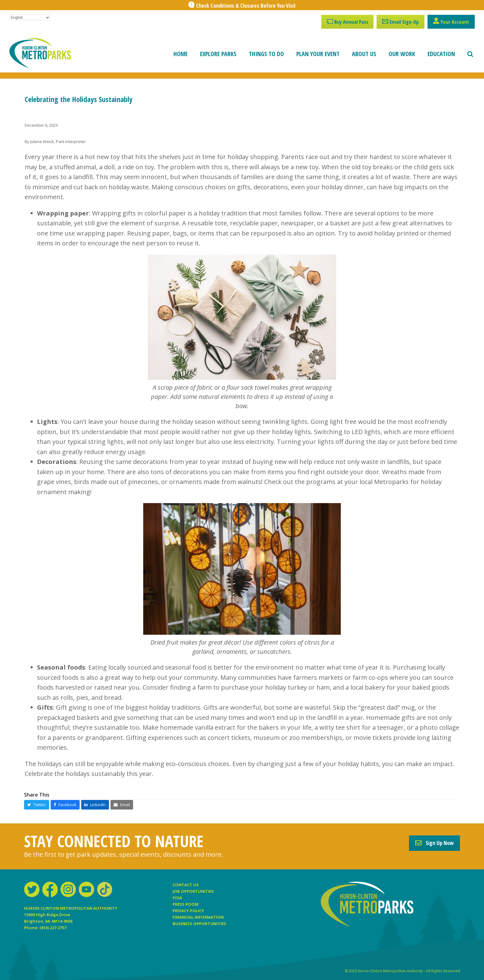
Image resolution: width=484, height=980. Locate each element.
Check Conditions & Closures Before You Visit (246, 6)
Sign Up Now (434, 843)
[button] (470, 54)
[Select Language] (30, 18)
